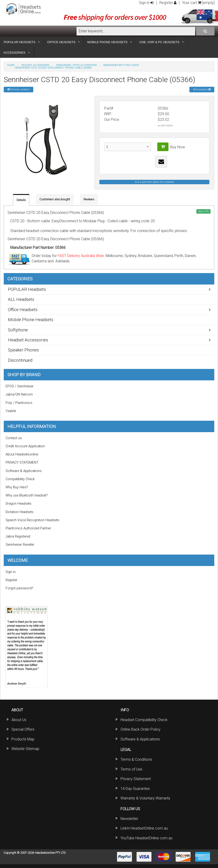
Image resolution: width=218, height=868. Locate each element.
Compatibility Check (20, 479)
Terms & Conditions (136, 759)
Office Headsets (23, 310)
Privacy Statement (136, 779)
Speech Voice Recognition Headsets (32, 520)
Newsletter (129, 819)
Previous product (18, 89)
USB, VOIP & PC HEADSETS (159, 42)
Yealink (11, 411)
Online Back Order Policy (141, 729)
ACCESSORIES (14, 53)
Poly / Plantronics (19, 403)
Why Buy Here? (17, 487)
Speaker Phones (23, 350)
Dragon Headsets (18, 504)
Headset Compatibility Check (144, 720)
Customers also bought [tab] (55, 199)
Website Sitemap (25, 749)
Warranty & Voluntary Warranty (145, 798)
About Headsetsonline (22, 454)
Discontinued (20, 360)
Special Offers (23, 729)
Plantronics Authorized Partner (28, 528)
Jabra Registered (18, 536)
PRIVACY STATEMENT (22, 463)
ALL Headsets (21, 299)
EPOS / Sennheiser (20, 386)
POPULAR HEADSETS (20, 42)
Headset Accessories (35, 65)
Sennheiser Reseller (20, 545)
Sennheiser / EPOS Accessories (76, 65)
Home (11, 65)
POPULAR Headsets (27, 289)
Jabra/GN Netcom (19, 394)
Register (168, 3)
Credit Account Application (25, 446)
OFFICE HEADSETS (61, 42)
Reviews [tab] (89, 199)
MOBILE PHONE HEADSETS (107, 42)
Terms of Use (131, 769)
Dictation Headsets (20, 512)
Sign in (146, 3)
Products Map (23, 739)
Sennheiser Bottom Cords (121, 65)
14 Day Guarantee (135, 789)
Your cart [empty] (198, 3)
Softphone (18, 330)
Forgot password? (19, 588)
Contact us (14, 438)
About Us (19, 720)
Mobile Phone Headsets (31, 320)
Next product (202, 89)
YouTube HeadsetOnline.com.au (146, 838)
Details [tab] (21, 200)
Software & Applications (24, 471)
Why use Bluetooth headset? (27, 495)
